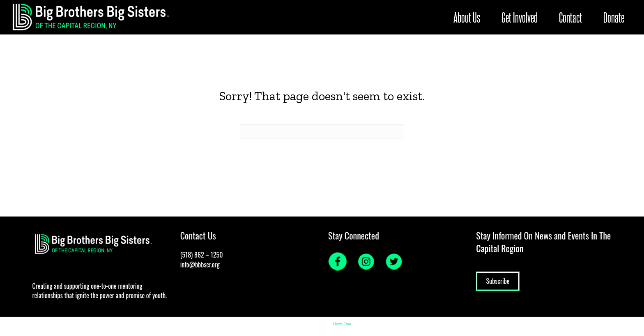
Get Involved (497, 17)
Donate (591, 17)
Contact (547, 17)
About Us (444, 17)
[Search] (322, 131)
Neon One (342, 324)
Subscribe (498, 281)
